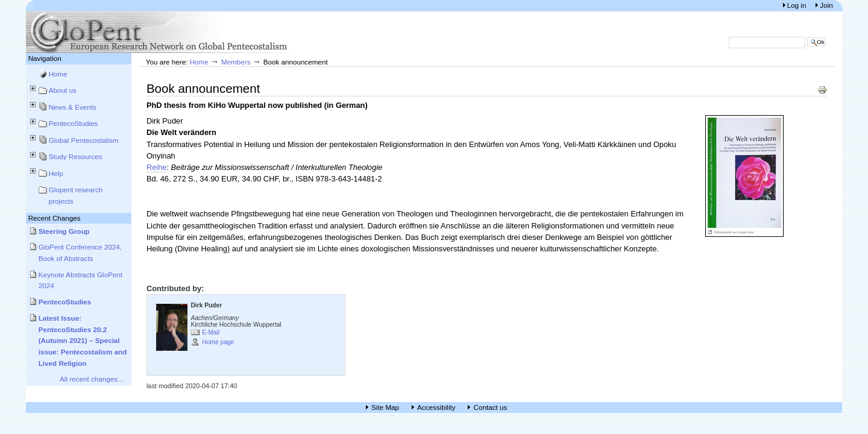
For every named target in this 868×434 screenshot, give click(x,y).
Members (236, 62)
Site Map (385, 407)
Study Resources (76, 156)
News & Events (73, 107)
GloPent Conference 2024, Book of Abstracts (80, 253)
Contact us (490, 407)
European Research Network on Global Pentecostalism (159, 32)
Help (56, 173)
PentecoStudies (74, 123)
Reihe (157, 167)
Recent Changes (55, 218)
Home (58, 74)
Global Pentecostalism (84, 140)
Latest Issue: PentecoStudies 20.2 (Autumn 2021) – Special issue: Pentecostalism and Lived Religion (83, 341)
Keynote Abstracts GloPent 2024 (81, 280)
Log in (798, 5)
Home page (218, 342)
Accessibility (436, 407)
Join (826, 5)
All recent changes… (92, 379)
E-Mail (211, 332)
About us (63, 90)
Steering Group (64, 231)
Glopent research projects (76, 195)
